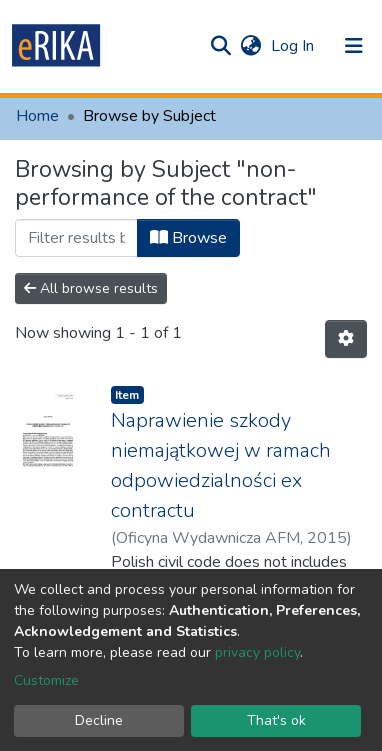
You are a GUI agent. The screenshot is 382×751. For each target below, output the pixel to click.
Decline (99, 720)
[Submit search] (220, 46)
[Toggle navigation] (354, 46)
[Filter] (76, 238)
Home (37, 116)
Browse (188, 238)
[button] (250, 46)
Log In (294, 46)
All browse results (91, 288)
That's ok (276, 720)
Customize (46, 680)
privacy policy (257, 652)
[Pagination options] (346, 339)
